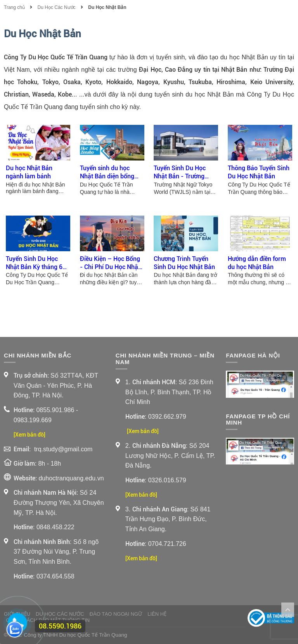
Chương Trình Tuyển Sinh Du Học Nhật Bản (184, 263)
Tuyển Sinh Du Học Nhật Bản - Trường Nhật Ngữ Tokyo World (185, 173)
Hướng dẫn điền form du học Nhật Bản (257, 263)
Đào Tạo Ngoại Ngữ (116, 614)
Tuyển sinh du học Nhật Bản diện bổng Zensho (107, 173)
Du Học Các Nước (57, 7)
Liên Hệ (157, 614)
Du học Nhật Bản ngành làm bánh (29, 172)
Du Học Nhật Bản (107, 7)
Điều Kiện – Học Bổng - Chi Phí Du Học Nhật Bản (110, 263)
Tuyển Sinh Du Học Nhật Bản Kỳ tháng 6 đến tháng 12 (34, 263)
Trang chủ (15, 7)
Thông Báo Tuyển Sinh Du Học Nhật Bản (259, 172)
